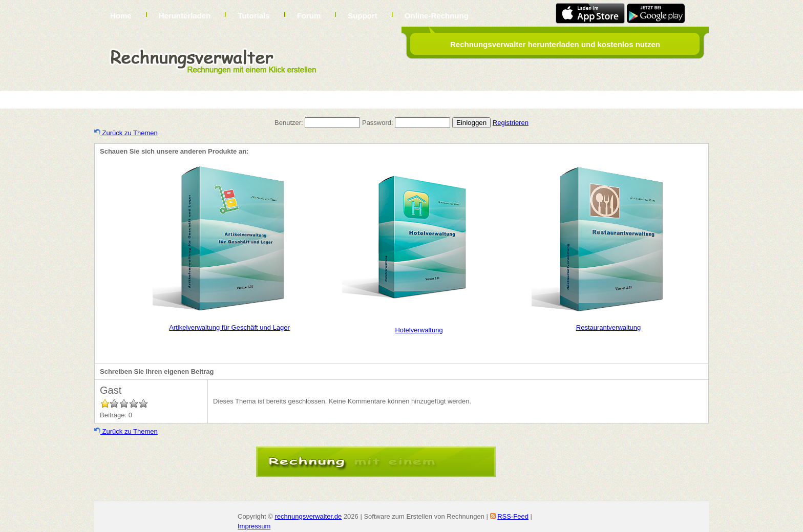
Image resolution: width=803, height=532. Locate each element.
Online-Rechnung (437, 16)
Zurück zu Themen (126, 133)
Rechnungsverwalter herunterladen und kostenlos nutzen (555, 44)
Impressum (254, 526)
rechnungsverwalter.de (308, 516)
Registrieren (511, 123)
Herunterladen (185, 16)
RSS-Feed (513, 516)
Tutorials (253, 16)
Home (121, 16)
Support (363, 16)
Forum (309, 16)
